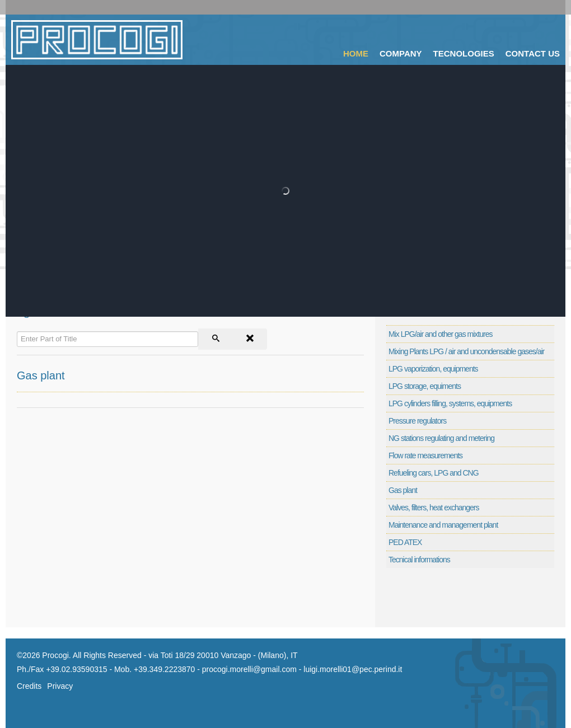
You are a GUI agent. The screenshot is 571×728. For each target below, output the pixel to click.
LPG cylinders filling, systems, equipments (450, 403)
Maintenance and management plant (443, 525)
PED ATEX (405, 542)
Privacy (60, 686)
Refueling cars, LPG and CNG (434, 473)
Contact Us (533, 53)
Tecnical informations (419, 560)
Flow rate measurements (425, 455)
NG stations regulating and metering (441, 438)
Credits (29, 686)
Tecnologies (464, 53)
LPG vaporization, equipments (433, 369)
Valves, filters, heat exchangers (434, 508)
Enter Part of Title (17, 329)
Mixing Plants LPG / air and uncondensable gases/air (466, 351)
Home (356, 53)
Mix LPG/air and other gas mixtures (440, 334)
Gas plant (41, 375)
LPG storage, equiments (425, 386)
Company (401, 53)
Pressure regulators (417, 421)
